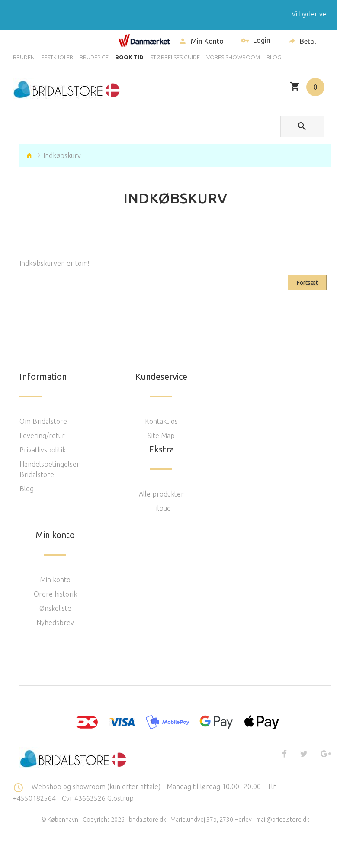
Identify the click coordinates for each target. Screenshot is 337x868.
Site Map (161, 436)
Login (256, 41)
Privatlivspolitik (43, 450)
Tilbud (161, 508)
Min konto (55, 580)
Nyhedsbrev (55, 623)
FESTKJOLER (57, 57)
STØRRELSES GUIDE (175, 57)
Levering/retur (42, 436)
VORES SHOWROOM (233, 57)
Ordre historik (55, 594)
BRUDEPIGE (94, 57)
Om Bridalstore (43, 421)
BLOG (274, 57)
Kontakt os (161, 421)
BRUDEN (24, 57)
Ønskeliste (55, 608)
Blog (27, 489)
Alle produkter (161, 494)
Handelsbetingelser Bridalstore (50, 469)
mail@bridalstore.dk (283, 820)
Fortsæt (307, 283)
